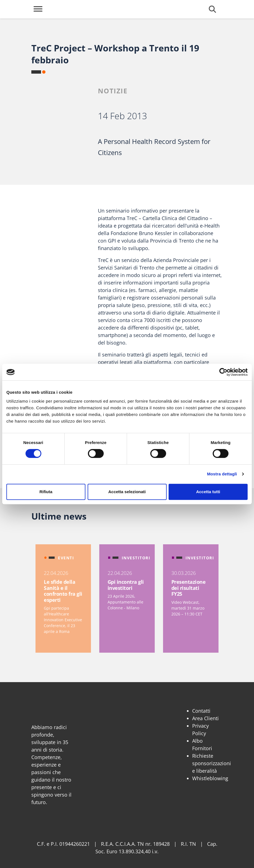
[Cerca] (212, 9)
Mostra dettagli (222, 474)
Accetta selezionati (127, 492)
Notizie (113, 91)
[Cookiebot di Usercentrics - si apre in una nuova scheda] (223, 372)
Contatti (201, 711)
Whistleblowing (210, 778)
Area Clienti (205, 718)
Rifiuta (46, 492)
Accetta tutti (208, 492)
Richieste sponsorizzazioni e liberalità (212, 763)
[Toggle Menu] (38, 9)
